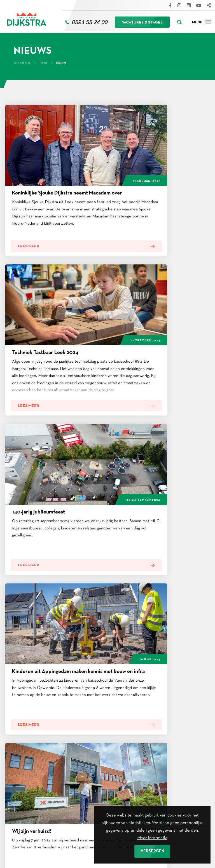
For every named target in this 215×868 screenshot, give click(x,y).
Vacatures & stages (142, 21)
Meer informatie (152, 837)
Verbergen (152, 851)
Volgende (154, 561)
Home (44, 61)
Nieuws (61, 61)
